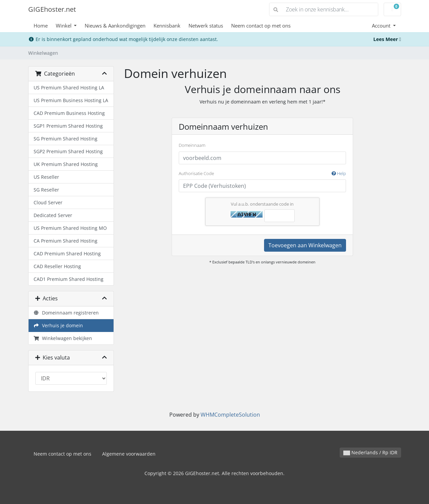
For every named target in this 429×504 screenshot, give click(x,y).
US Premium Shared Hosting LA (69, 88)
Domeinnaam (192, 145)
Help (339, 173)
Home (41, 26)
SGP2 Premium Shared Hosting (68, 151)
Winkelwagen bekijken (63, 338)
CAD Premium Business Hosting (69, 113)
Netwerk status (206, 26)
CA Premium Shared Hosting (66, 241)
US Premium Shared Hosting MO (70, 228)
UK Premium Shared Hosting (66, 164)
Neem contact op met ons (261, 26)
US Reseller (46, 177)
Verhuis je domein (58, 325)
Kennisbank (167, 26)
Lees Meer (387, 39)
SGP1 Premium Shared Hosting (68, 126)
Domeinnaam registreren (66, 313)
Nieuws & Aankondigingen (115, 26)
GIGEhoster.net (52, 9)
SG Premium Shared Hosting (66, 139)
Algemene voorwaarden (129, 454)
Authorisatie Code (262, 174)
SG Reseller (46, 190)
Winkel (64, 26)
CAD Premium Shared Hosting (67, 254)
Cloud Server (48, 202)
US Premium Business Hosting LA (71, 100)
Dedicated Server (53, 215)
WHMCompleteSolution (230, 415)
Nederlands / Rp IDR (370, 452)
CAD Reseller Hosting (57, 266)
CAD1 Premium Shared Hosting (69, 279)
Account (382, 26)
